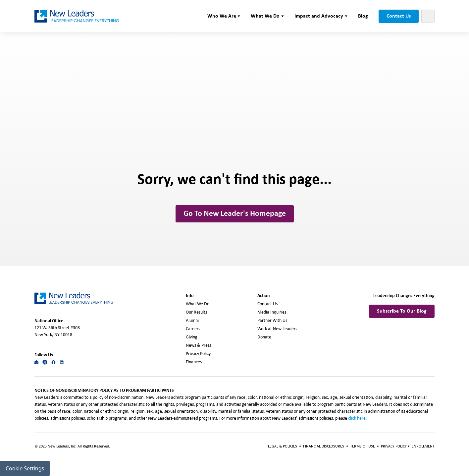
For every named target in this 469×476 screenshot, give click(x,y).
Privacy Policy (198, 354)
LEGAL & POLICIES (283, 446)
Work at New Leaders (277, 329)
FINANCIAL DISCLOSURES (324, 446)
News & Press (198, 346)
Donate (264, 337)
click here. (358, 418)
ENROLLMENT (423, 446)
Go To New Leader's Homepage (235, 214)
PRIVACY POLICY (394, 446)
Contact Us (399, 16)
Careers (193, 329)
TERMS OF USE (363, 446)
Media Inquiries (272, 312)
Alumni (192, 321)
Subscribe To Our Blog (402, 311)
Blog (363, 16)
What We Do (198, 304)
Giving (192, 337)
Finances (194, 362)
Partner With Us (272, 321)
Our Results (196, 312)
